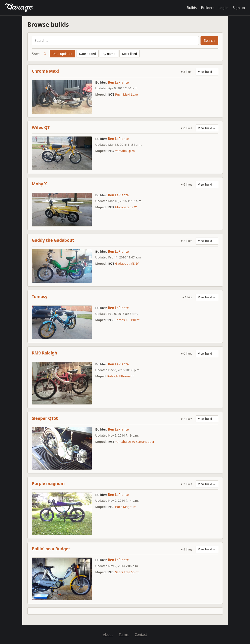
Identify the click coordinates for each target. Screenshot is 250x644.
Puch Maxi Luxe (126, 94)
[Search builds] (115, 41)
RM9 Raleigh (45, 353)
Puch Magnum (126, 507)
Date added (87, 54)
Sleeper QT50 (45, 418)
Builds (192, 8)
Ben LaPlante (118, 82)
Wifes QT (41, 127)
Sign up (239, 8)
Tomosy (40, 296)
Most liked (130, 54)
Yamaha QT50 (125, 151)
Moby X (40, 184)
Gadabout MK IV (127, 263)
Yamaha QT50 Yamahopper (135, 442)
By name (109, 54)
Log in (223, 8)
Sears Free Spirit (127, 572)
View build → (207, 72)
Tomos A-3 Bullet (127, 320)
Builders (208, 8)
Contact (141, 635)
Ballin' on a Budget (51, 549)
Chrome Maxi (46, 71)
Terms (124, 635)
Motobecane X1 (126, 207)
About (108, 635)
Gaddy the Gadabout (53, 240)
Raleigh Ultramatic (121, 376)
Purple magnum (48, 483)
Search (209, 41)
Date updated (62, 54)
